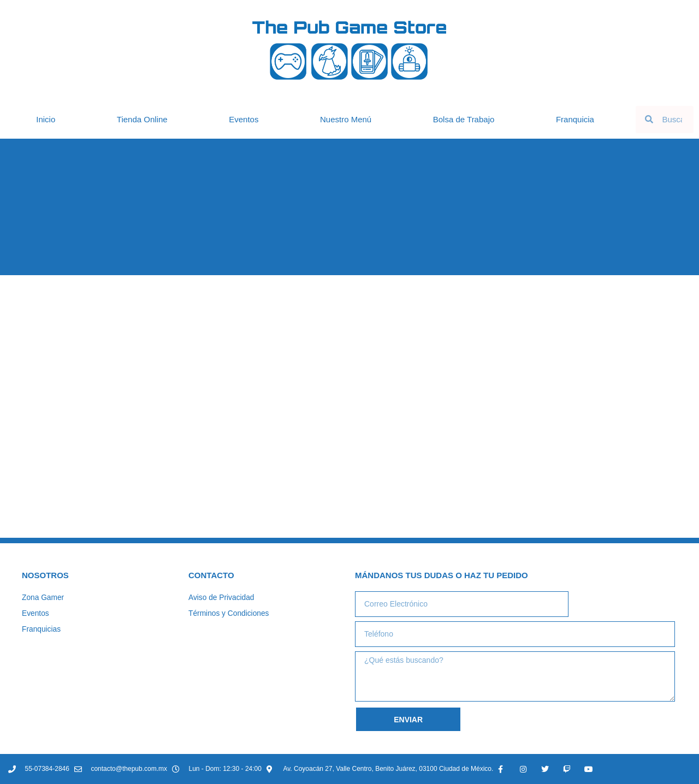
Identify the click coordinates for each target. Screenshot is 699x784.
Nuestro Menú (346, 119)
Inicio (46, 119)
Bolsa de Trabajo (464, 119)
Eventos (244, 119)
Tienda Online (142, 119)
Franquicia (575, 119)
